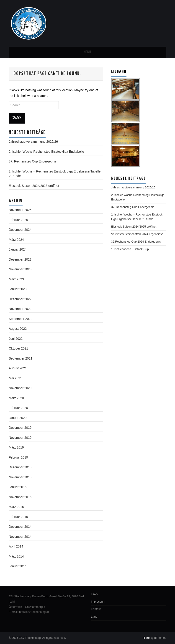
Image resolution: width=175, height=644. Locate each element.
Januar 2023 (18, 289)
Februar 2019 (18, 457)
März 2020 (16, 398)
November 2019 (20, 438)
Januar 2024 (18, 249)
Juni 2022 (16, 339)
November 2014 (20, 537)
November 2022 (20, 309)
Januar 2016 (18, 487)
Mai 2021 (15, 378)
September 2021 (21, 358)
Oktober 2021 (18, 348)
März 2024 (16, 240)
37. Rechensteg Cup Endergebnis (33, 161)
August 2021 (18, 368)
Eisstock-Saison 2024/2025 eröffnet (34, 186)
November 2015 (20, 497)
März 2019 (16, 447)
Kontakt (96, 609)
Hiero (146, 638)
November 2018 (20, 477)
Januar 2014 (18, 566)
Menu (87, 52)
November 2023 (20, 269)
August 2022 (18, 329)
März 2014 (16, 556)
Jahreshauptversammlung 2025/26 (33, 142)
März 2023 (16, 279)
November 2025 (20, 210)
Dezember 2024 (20, 230)
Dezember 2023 (20, 259)
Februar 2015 (18, 517)
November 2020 (20, 388)
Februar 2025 (18, 220)
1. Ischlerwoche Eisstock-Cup (130, 249)
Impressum (98, 602)
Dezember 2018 (20, 467)
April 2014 (16, 546)
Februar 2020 (18, 408)
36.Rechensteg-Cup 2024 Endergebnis (136, 242)
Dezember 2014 (20, 527)
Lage (94, 617)
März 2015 (16, 507)
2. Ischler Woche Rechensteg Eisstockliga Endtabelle (46, 152)
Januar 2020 (18, 418)
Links (94, 594)
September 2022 (21, 319)
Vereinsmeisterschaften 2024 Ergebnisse (137, 234)
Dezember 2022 (20, 299)
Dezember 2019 (20, 428)
